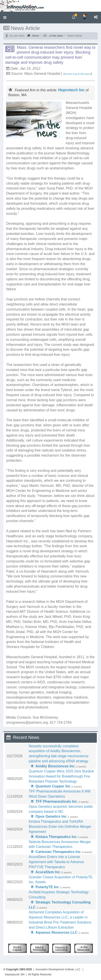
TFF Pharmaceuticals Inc (54, 801)
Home (33, 36)
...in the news (55, 36)
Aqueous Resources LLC (54, 932)
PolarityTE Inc (45, 887)
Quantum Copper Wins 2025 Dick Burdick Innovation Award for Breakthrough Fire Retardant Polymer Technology (61, 776)
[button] (5, 18)
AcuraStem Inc (45, 872)
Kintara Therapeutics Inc (54, 837)
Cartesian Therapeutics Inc (56, 852)
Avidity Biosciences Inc (53, 766)
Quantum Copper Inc (51, 786)
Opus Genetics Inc (49, 816)
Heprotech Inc (71, 90)
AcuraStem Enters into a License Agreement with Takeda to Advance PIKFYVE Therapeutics (56, 862)
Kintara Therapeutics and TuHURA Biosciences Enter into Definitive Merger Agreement (60, 827)
